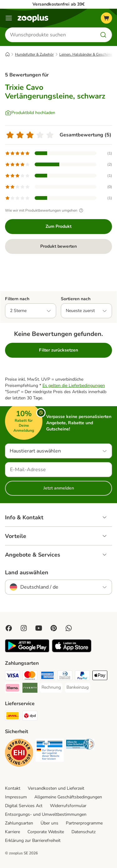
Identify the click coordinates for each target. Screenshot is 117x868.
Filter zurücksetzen (58, 350)
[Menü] (9, 18)
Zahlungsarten (19, 823)
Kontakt (13, 788)
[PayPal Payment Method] (82, 676)
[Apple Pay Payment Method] (100, 676)
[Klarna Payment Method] (12, 689)
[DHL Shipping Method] (12, 717)
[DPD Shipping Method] (30, 717)
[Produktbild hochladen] (30, 113)
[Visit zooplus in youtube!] (39, 628)
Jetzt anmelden (59, 488)
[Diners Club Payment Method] (65, 676)
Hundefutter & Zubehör (34, 54)
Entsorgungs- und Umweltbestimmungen (46, 814)
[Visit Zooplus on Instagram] (24, 628)
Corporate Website (46, 832)
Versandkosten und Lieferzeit (56, 788)
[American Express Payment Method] (47, 676)
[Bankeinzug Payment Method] (78, 687)
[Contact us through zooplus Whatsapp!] (69, 628)
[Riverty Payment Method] (30, 689)
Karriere (12, 832)
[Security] (19, 754)
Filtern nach (17, 299)
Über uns (49, 823)
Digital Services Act (24, 806)
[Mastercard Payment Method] (30, 676)
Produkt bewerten (58, 246)
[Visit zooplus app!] (27, 651)
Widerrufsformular (68, 806)
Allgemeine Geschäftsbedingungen (68, 797)
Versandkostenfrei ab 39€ (58, 4)
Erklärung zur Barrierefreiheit (33, 840)
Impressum (16, 797)
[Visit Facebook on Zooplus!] (9, 628)
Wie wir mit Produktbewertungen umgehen (45, 210)
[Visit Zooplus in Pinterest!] (54, 628)
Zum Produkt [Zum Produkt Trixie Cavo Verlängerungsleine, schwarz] (58, 226)
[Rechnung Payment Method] (51, 687)
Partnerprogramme (84, 823)
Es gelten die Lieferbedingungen (74, 386)
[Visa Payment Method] (12, 676)
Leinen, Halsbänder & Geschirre (86, 54)
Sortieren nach (76, 299)
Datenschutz (83, 832)
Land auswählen (27, 572)
